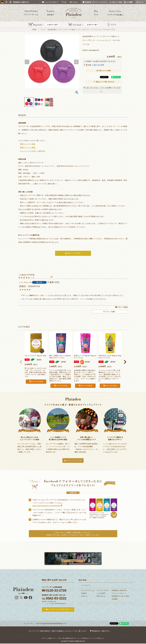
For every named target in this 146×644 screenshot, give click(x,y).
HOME (34, 30)
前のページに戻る (74, 253)
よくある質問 (101, 593)
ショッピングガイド (103, 590)
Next (76, 62)
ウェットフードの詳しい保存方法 (33, 151)
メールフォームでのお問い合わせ (59, 609)
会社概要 (115, 599)
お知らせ (84, 596)
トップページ (86, 585)
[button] (21, 362)
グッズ (43, 30)
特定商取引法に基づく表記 (120, 596)
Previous (27, 62)
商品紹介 (84, 593)
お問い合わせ (101, 596)
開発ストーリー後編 (28, 147)
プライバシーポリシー (119, 593)
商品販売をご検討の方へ (120, 590)
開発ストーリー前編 (28, 144)
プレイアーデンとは (74, 460)
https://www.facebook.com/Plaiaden (46, 506)
